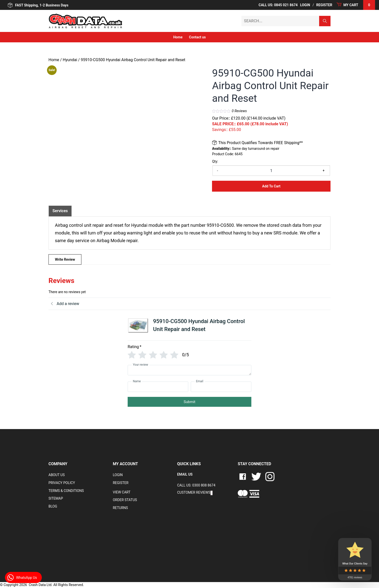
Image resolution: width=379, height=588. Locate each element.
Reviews (239, 111)
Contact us (197, 37)
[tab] (60, 211)
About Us (57, 475)
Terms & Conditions (66, 491)
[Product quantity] (271, 171)
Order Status (125, 500)
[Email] (221, 387)
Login (305, 5)
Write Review (65, 259)
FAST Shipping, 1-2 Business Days (38, 5)
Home (178, 37)
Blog (53, 506)
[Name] (158, 387)
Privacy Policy (62, 483)
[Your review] (189, 370)
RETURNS (120, 508)
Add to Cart (271, 186)
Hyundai (70, 60)
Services (60, 211)
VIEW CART (122, 492)
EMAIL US (185, 474)
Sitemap (56, 498)
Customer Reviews (194, 492)
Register (324, 5)
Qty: (215, 161)
